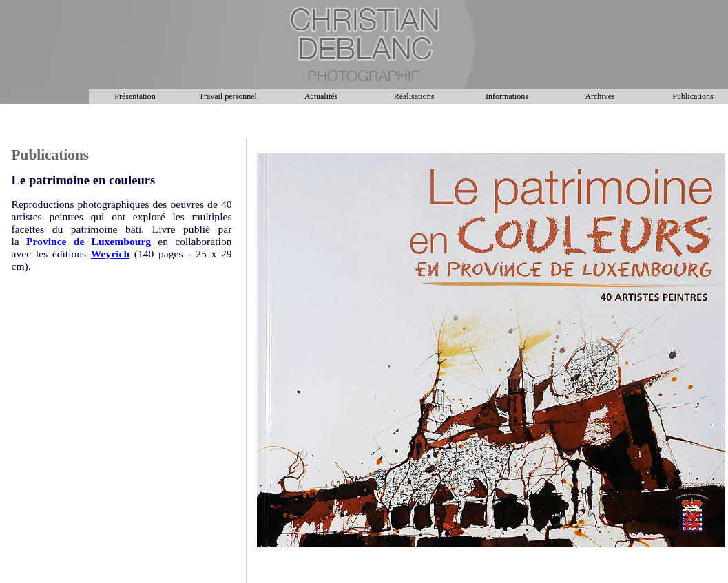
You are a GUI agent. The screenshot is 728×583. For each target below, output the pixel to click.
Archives (600, 96)
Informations (507, 96)
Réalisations (414, 96)
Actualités (321, 96)
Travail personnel (228, 96)
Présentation (135, 96)
